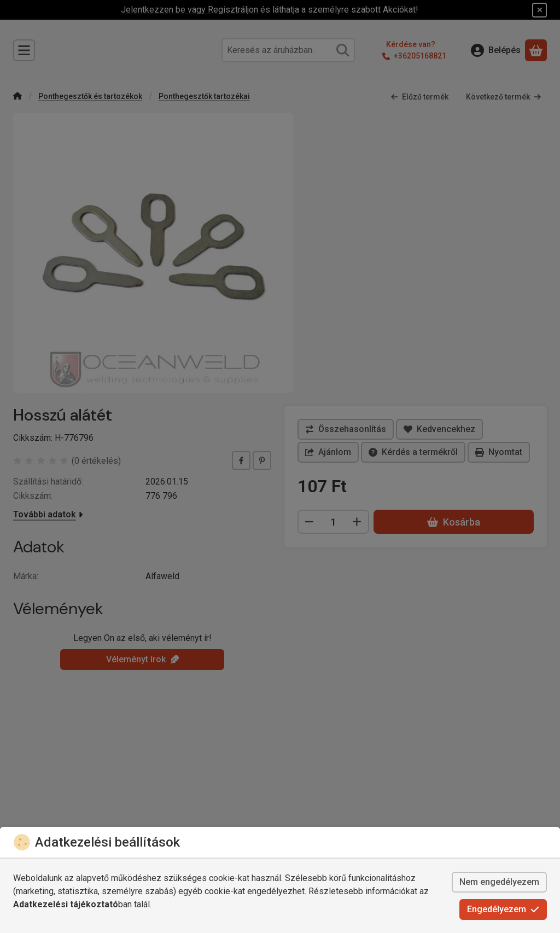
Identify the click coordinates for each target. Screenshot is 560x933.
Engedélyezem (503, 909)
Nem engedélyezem (499, 882)
